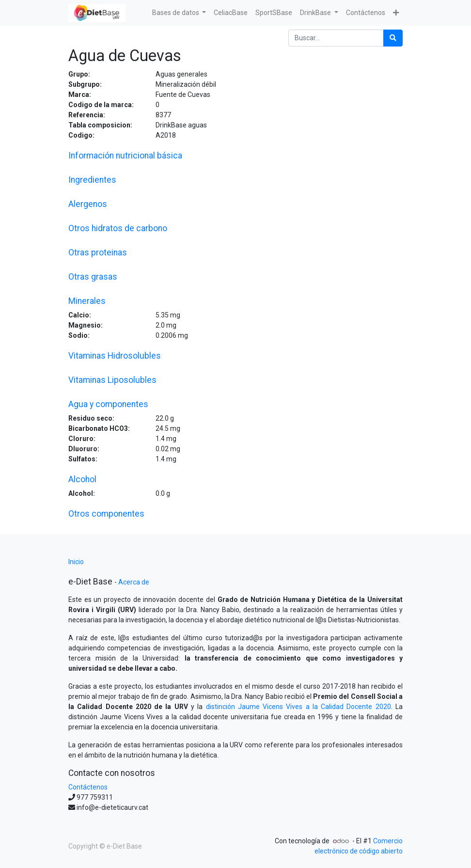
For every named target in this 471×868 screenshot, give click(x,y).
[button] (396, 13)
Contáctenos (88, 787)
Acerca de (134, 582)
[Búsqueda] (393, 38)
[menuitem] (231, 13)
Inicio (76, 562)
